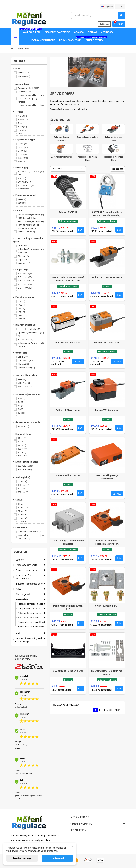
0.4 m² (23, 147)
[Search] (98, 15)
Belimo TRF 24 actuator (107, 343)
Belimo (24, 73)
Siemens (24, 76)
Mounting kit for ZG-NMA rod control (107, 673)
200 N (22, 453)
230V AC (24, 189)
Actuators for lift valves (62, 157)
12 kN (22, 438)
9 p (21, 409)
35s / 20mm (26, 466)
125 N (22, 445)
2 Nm (23, 116)
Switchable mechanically (31, 537)
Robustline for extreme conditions (31, 251)
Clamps (24, 364)
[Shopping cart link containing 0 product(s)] (119, 24)
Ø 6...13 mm (25, 284)
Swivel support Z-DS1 (107, 606)
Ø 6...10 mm (25, 274)
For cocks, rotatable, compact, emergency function (31, 99)
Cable (23, 357)
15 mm (23, 504)
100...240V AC (26, 186)
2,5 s (22, 399)
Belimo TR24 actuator (107, 410)
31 (111, 710)
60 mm (23, 481)
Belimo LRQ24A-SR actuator (107, 277)
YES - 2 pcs (25, 387)
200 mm (24, 489)
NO (22, 199)
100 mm (24, 485)
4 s (21, 402)
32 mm (23, 511)
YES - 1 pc (25, 383)
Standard (25, 256)
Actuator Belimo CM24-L (68, 475)
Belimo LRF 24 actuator (68, 343)
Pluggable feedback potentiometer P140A (107, 542)
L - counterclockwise (29, 329)
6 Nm (22, 130)
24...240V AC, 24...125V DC (31, 173)
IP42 (22, 312)
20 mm (23, 508)
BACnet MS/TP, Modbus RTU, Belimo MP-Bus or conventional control (31, 225)
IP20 (22, 301)
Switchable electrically (30, 532)
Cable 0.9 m (25, 361)
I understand (57, 858)
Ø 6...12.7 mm (26, 281)
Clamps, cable (27, 368)
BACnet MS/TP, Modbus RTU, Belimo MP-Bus (31, 216)
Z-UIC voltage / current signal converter (68, 542)
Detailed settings (22, 858)
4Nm (22, 123)
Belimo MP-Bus (27, 232)
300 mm (23, 492)
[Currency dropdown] (120, 6)
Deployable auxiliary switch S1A (68, 607)
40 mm (23, 515)
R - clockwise (26, 340)
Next (119, 710)
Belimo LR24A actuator (68, 410)
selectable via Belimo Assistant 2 (31, 345)
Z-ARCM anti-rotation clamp (68, 671)
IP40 (22, 309)
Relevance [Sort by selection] (57, 169)
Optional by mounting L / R (31, 334)
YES (22, 203)
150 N (23, 449)
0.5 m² (23, 151)
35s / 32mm (25, 470)
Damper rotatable (29, 88)
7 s (21, 406)
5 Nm (23, 127)
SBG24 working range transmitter (107, 477)
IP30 (22, 305)
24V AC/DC (26, 182)
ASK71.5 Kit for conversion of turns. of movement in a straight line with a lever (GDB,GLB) (68, 279)
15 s (22, 413)
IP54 (23, 316)
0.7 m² (23, 155)
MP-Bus (24, 426)
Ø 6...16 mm (25, 288)
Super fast (24, 260)
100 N (22, 442)
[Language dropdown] (107, 6)
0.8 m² (23, 158)
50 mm (23, 518)
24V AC (23, 178)
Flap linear (25, 92)
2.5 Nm (23, 120)
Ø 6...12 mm (25, 277)
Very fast (24, 263)
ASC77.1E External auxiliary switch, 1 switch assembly (107, 214)
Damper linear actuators (87, 137)
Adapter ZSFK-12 (68, 212)
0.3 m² (23, 144)
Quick (23, 246)
